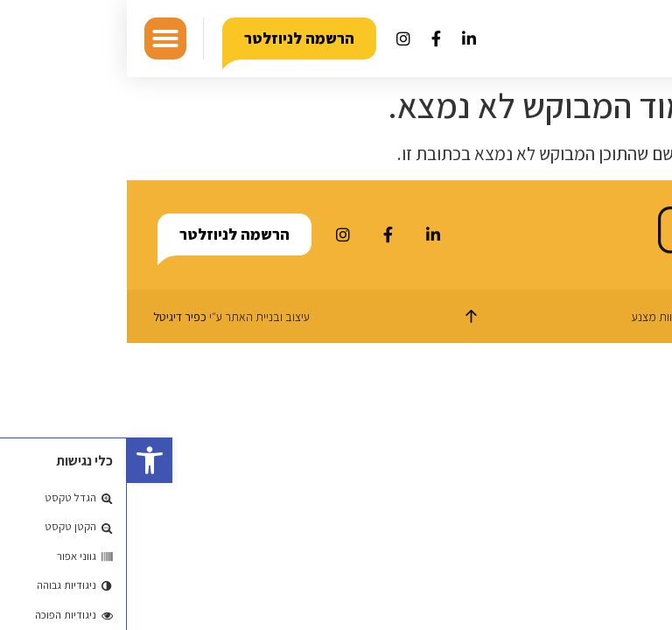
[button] (23, 460)
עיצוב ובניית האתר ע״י (105, 317)
